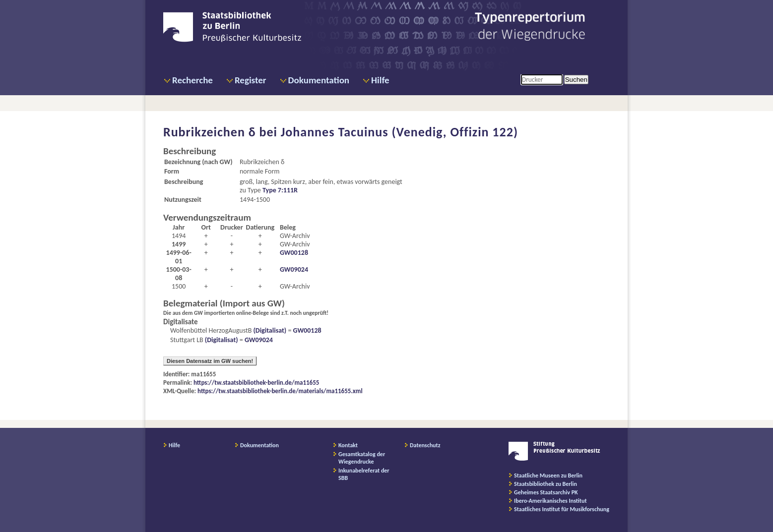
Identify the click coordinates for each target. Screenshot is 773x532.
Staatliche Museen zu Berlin (548, 475)
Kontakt (348, 445)
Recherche (193, 80)
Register (251, 80)
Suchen (576, 80)
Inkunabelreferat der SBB (364, 474)
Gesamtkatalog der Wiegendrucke (362, 458)
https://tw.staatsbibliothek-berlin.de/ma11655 (256, 383)
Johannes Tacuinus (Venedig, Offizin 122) (399, 132)
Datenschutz (425, 445)
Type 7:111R (280, 190)
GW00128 (294, 253)
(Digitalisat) (269, 330)
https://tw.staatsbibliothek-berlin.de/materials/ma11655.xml (280, 391)
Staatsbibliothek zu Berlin (546, 484)
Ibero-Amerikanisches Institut (550, 501)
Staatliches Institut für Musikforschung (562, 509)
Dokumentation (319, 80)
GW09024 (294, 269)
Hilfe (380, 80)
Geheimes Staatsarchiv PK (546, 492)
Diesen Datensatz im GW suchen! (210, 361)
